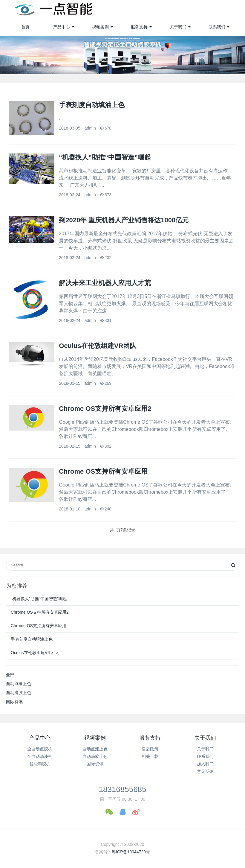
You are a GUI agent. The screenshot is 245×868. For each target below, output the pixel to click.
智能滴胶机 (40, 764)
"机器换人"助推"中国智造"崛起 (39, 599)
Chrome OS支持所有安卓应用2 (105, 409)
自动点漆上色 (19, 684)
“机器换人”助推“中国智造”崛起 (105, 157)
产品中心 (62, 27)
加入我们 (205, 764)
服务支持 (139, 27)
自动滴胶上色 (19, 693)
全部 (10, 675)
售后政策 (150, 749)
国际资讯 (14, 702)
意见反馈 (205, 771)
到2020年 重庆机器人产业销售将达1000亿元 (124, 220)
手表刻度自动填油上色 (92, 105)
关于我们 (178, 27)
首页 (25, 27)
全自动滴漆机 (40, 756)
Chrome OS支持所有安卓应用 (103, 471)
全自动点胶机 (40, 749)
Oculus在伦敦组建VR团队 (98, 346)
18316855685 (122, 789)
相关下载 (150, 756)
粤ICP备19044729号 (131, 852)
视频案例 (100, 27)
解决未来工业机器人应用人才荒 (105, 283)
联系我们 (217, 27)
